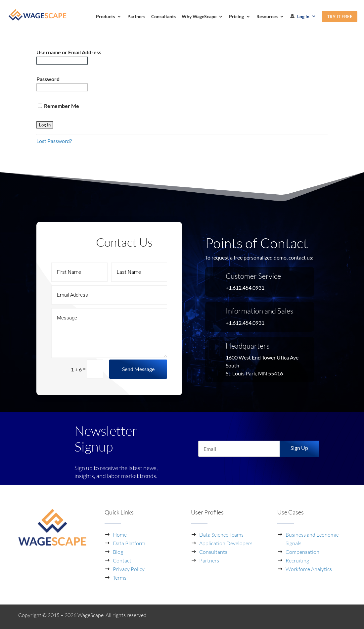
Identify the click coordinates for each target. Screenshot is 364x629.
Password (48, 79)
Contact (122, 560)
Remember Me (58, 106)
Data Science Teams (221, 535)
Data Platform (129, 543)
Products (105, 17)
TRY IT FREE (340, 16)
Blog (118, 552)
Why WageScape (199, 17)
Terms (120, 578)
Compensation (302, 552)
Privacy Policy (129, 569)
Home (120, 535)
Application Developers (226, 543)
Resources (267, 17)
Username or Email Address (69, 52)
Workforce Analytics (309, 569)
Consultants (163, 17)
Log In (300, 17)
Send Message (138, 369)
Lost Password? (54, 141)
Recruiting (297, 560)
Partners (136, 17)
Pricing (236, 17)
